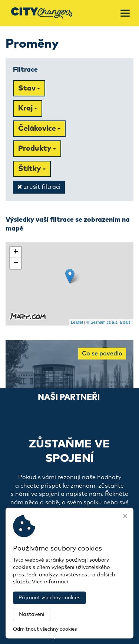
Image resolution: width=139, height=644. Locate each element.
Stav (29, 88)
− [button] (16, 263)
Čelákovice (39, 129)
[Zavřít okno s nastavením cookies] (125, 517)
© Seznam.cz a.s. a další (109, 322)
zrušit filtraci (39, 187)
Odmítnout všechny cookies (45, 629)
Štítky (32, 169)
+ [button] (16, 252)
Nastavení (32, 614)
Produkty (37, 149)
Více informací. (51, 582)
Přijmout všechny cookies (49, 598)
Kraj (28, 108)
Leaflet (77, 322)
